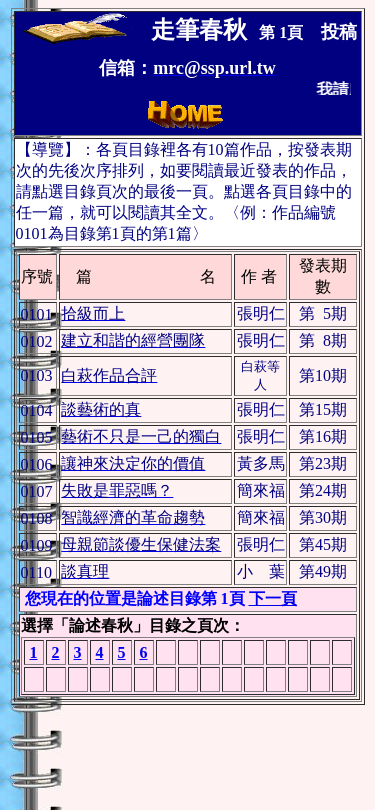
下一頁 (273, 598)
